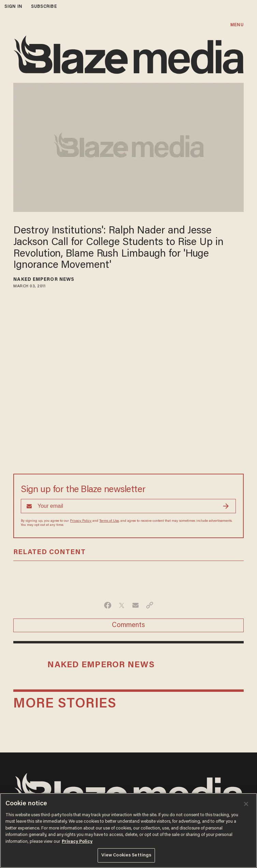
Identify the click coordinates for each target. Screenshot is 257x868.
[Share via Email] (136, 605)
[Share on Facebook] (108, 605)
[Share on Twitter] (122, 605)
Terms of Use (109, 521)
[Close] (246, 804)
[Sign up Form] (128, 506)
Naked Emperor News (44, 280)
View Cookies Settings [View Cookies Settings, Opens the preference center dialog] (126, 855)
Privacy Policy (81, 521)
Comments (128, 625)
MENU (237, 25)
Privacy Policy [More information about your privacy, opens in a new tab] (77, 842)
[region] (128, 831)
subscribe (44, 7)
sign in (13, 7)
